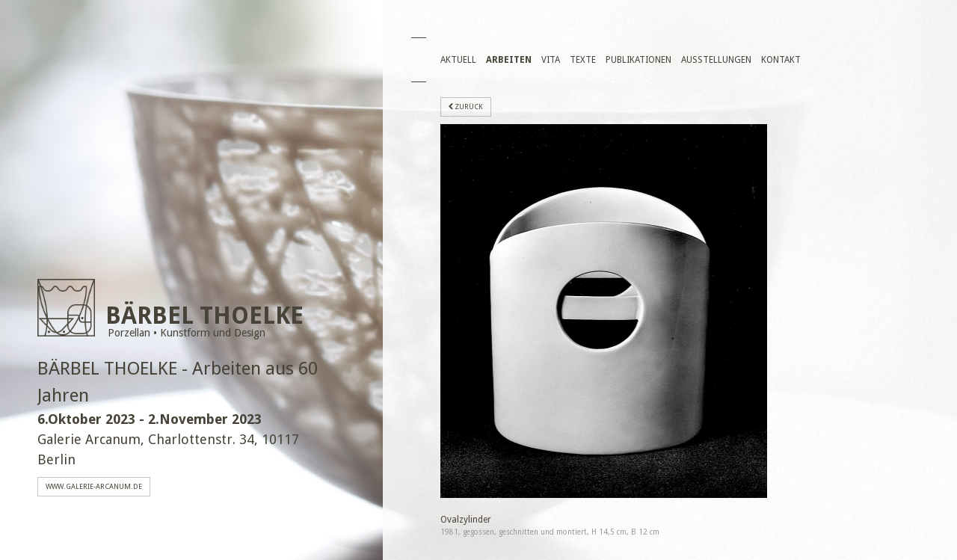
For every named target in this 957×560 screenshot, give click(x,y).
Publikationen (638, 60)
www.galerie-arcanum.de (94, 486)
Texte (583, 60)
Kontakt (781, 60)
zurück (466, 107)
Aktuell (458, 60)
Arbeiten (509, 60)
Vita (551, 60)
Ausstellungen (716, 60)
